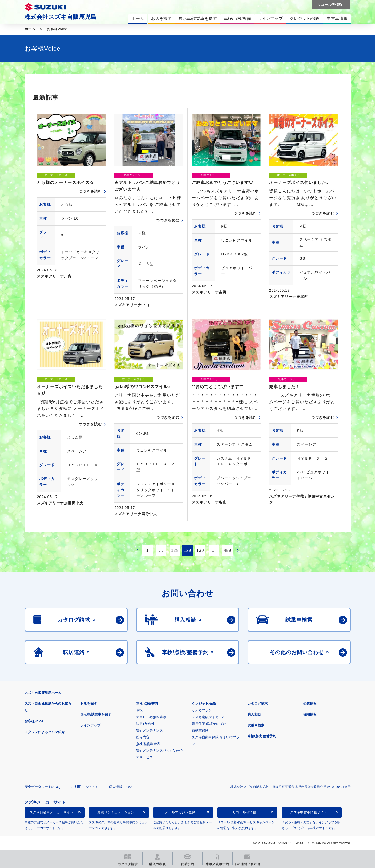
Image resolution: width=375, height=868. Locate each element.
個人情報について (122, 787)
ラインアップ (90, 725)
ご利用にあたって (85, 787)
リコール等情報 (244, 812)
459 (228, 550)
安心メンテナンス (149, 730)
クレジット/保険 (204, 704)
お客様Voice (34, 721)
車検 (139, 710)
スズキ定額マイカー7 (208, 717)
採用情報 (310, 714)
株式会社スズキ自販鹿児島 (61, 17)
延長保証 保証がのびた (209, 724)
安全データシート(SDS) (42, 787)
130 (200, 550)
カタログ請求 (258, 704)
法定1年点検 (145, 724)
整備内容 (143, 737)
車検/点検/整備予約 (262, 736)
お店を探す (89, 704)
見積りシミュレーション (116, 812)
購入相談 (254, 714)
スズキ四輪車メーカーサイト (51, 812)
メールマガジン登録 (180, 812)
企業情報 (310, 704)
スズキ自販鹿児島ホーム (43, 693)
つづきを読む (90, 191)
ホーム (30, 29)
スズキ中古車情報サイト (309, 812)
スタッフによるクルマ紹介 (45, 732)
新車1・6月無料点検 (151, 717)
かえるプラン (202, 710)
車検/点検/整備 (147, 704)
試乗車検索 (256, 725)
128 (175, 550)
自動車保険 (200, 730)
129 (188, 550)
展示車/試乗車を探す (96, 714)
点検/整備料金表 (148, 744)
